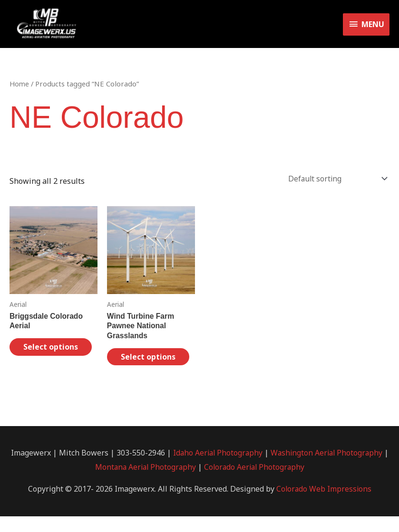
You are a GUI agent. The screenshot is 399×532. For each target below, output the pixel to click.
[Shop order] (335, 182)
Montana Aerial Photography (147, 483)
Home (20, 87)
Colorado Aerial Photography (258, 483)
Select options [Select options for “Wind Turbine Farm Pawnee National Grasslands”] (140, 367)
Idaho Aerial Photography (219, 468)
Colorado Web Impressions (324, 504)
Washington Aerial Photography (331, 468)
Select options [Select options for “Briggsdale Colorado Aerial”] (42, 357)
